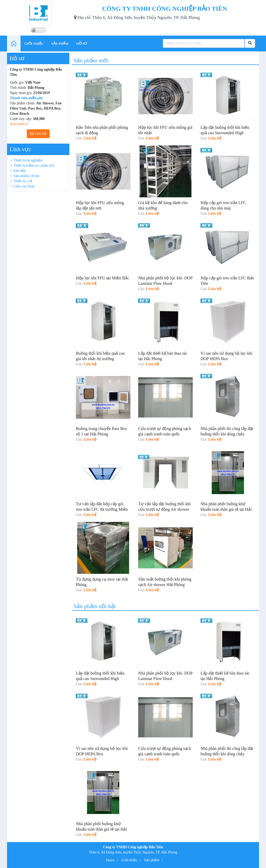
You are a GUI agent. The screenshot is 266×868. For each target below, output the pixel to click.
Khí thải (20, 171)
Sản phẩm (152, 860)
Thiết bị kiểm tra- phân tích (34, 166)
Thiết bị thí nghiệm (28, 160)
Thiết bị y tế (23, 181)
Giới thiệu (129, 860)
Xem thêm (19, 124)
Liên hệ (38, 134)
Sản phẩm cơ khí (26, 176)
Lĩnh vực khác (24, 186)
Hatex (110, 860)
